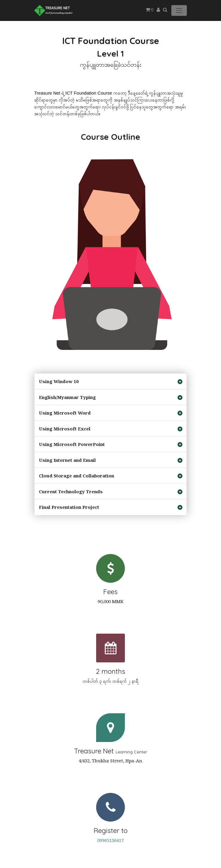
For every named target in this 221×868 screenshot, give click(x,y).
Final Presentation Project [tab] (69, 507)
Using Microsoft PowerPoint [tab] (72, 444)
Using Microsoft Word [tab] (65, 413)
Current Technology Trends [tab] (71, 491)
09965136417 (110, 840)
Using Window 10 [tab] (59, 381)
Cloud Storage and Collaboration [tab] (77, 476)
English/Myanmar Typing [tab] (67, 397)
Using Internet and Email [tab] (67, 460)
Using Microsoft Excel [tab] (65, 429)
